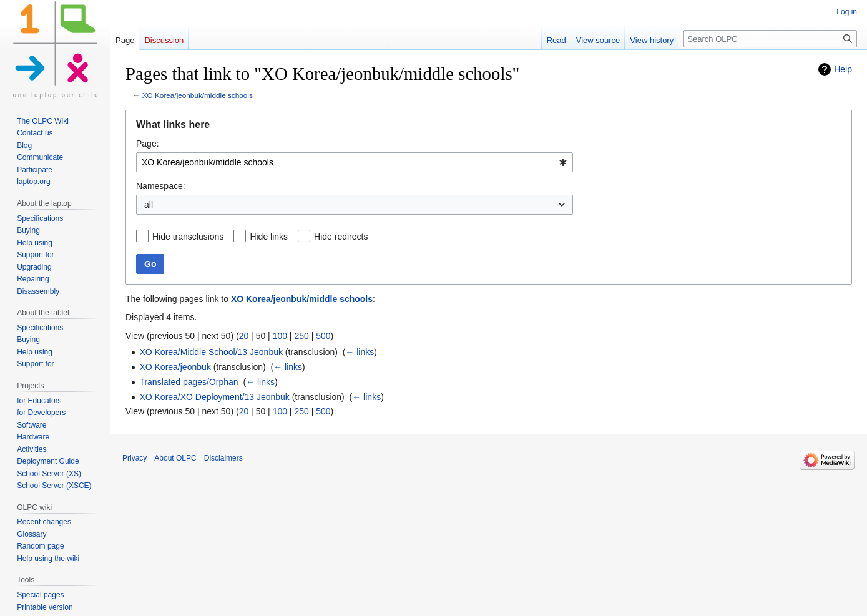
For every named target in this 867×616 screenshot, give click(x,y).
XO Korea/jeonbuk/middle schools (198, 95)
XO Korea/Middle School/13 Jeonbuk (211, 352)
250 (301, 336)
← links (360, 352)
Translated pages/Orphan (189, 382)
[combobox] (355, 162)
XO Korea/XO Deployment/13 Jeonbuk (214, 397)
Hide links (269, 237)
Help (843, 69)
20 (244, 336)
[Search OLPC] (770, 39)
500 (323, 336)
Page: (148, 144)
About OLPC (175, 458)
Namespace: (161, 186)
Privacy (135, 458)
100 (280, 336)
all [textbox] (149, 205)
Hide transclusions (188, 237)
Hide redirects (341, 237)
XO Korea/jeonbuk (175, 367)
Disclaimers (223, 458)
